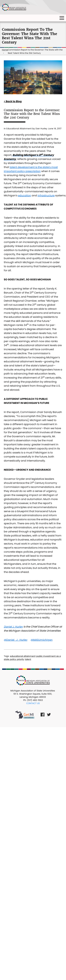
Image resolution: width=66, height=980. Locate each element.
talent (28, 659)
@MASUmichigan (42, 640)
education (25, 195)
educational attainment (23, 656)
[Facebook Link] (43, 714)
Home (5, 50)
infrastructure (46, 195)
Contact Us (33, 703)
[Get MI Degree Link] (25, 714)
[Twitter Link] (49, 714)
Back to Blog (14, 101)
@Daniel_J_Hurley (16, 640)
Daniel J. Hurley (13, 627)
